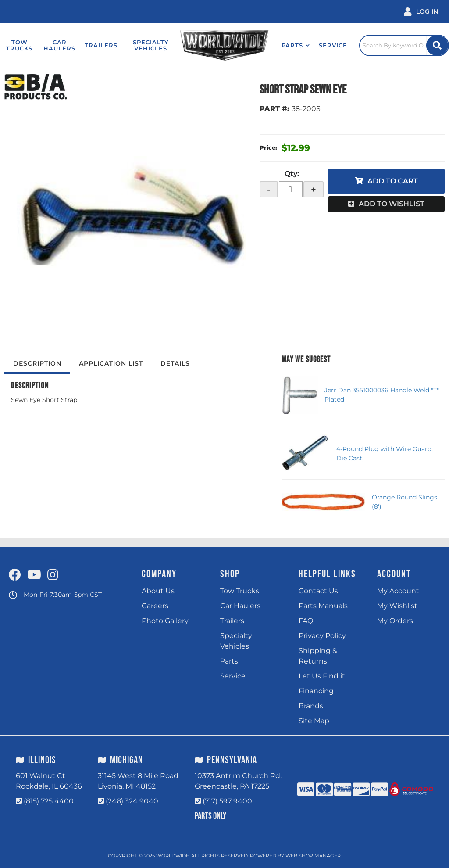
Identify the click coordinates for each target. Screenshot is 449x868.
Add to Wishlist (392, 204)
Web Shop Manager (313, 856)
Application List (111, 363)
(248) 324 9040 (132, 801)
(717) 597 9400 (227, 801)
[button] (296, 45)
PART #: (274, 109)
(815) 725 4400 (49, 801)
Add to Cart (393, 181)
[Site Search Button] (437, 45)
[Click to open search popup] (404, 45)
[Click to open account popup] (421, 12)
